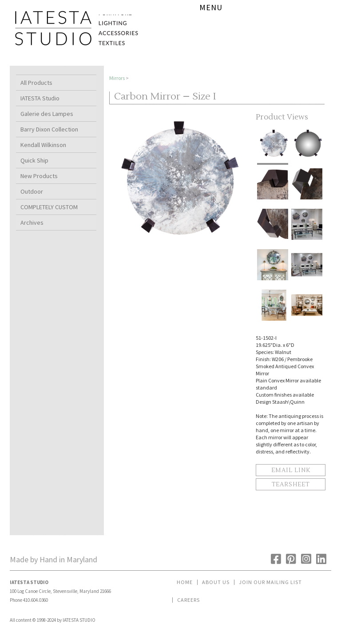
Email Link (291, 470)
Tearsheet (291, 485)
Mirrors (117, 78)
